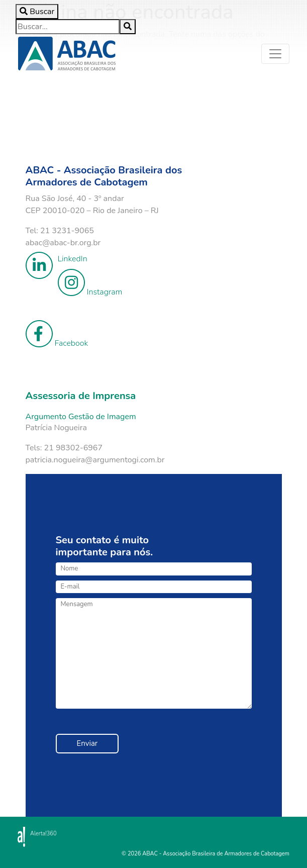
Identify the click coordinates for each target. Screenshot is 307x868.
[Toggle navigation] (275, 54)
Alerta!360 (43, 834)
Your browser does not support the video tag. (114, 111)
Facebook (57, 334)
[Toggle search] (37, 12)
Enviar (87, 743)
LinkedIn (57, 259)
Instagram (90, 283)
